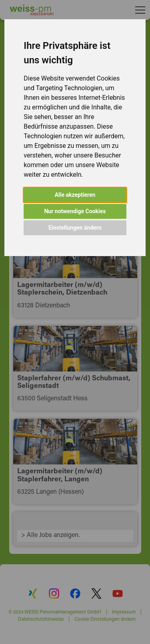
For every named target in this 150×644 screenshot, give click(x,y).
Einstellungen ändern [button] (75, 228)
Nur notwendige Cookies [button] (75, 211)
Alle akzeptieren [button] (75, 195)
